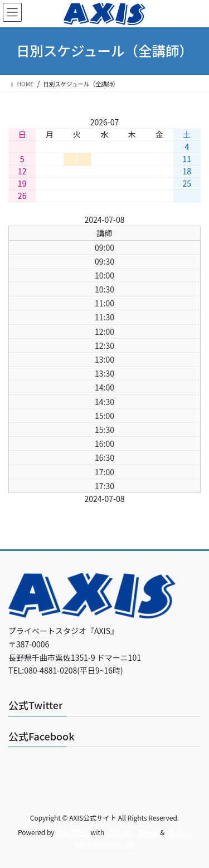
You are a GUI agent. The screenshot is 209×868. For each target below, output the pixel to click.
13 (50, 171)
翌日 (140, 220)
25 (187, 183)
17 (159, 171)
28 (77, 196)
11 (187, 159)
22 (105, 183)
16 (132, 171)
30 (132, 196)
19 (22, 183)
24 (159, 183)
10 (159, 159)
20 (50, 183)
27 (50, 196)
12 (22, 171)
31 (159, 196)
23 (132, 183)
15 (105, 171)
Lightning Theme (132, 832)
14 (77, 171)
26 (22, 196)
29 (105, 196)
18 (187, 171)
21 (77, 183)
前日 (69, 220)
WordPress (72, 832)
